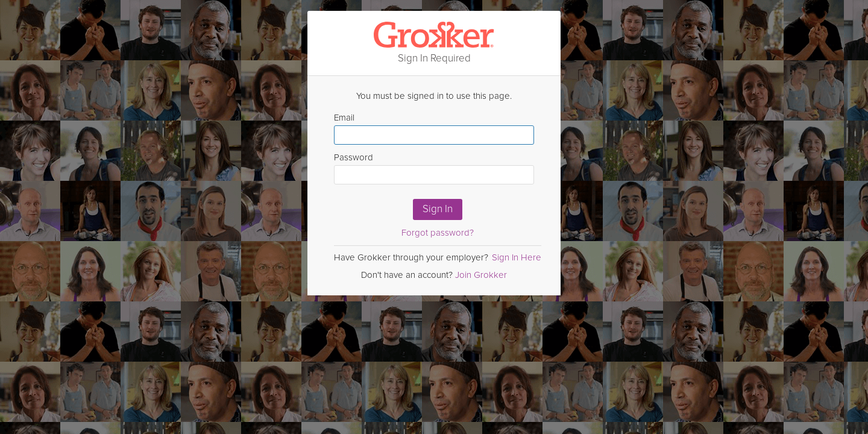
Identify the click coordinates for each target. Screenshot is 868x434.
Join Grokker (481, 275)
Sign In (438, 209)
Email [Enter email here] (434, 128)
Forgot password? (438, 233)
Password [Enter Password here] (434, 168)
